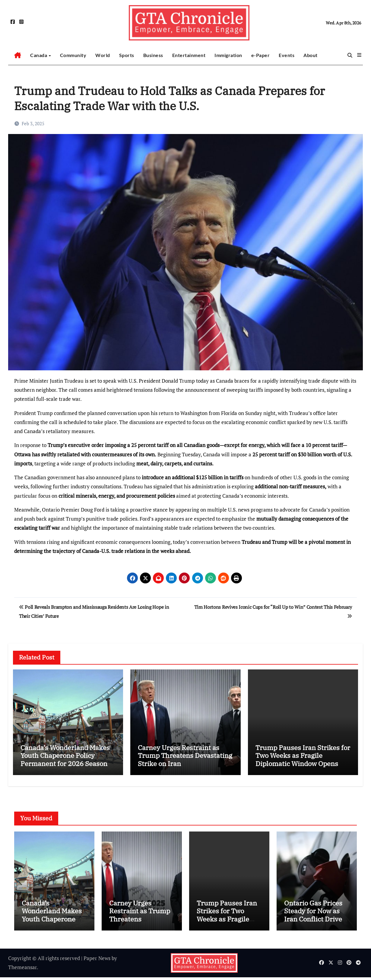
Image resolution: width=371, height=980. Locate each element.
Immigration (228, 55)
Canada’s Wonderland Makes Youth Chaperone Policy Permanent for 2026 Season (65, 755)
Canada (39, 55)
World (103, 55)
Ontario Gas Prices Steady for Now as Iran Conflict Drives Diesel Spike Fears (315, 918)
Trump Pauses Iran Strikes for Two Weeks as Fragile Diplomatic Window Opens (303, 755)
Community (73, 55)
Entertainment (189, 55)
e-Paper (261, 55)
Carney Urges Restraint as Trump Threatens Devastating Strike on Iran (185, 755)
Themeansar (22, 970)
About (311, 55)
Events (287, 55)
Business (153, 55)
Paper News (97, 961)
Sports (127, 55)
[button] (359, 55)
